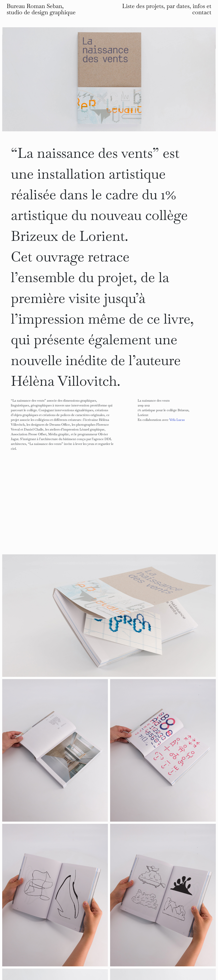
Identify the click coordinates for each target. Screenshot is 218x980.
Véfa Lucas (177, 420)
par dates (178, 6)
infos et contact (202, 9)
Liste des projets (143, 6)
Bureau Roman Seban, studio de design (41, 9)
